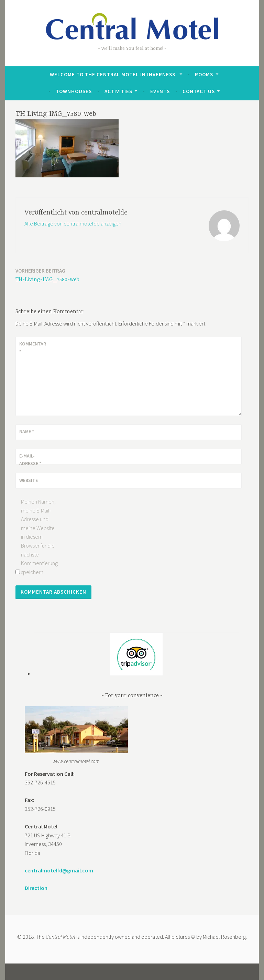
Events (160, 91)
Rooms (204, 74)
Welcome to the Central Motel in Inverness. (113, 74)
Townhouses (74, 91)
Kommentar (33, 348)
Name (27, 431)
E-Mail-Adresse (30, 460)
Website (29, 480)
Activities (118, 91)
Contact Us (199, 91)
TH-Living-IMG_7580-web (47, 275)
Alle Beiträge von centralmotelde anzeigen (73, 223)
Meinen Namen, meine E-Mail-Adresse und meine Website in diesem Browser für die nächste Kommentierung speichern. (39, 537)
